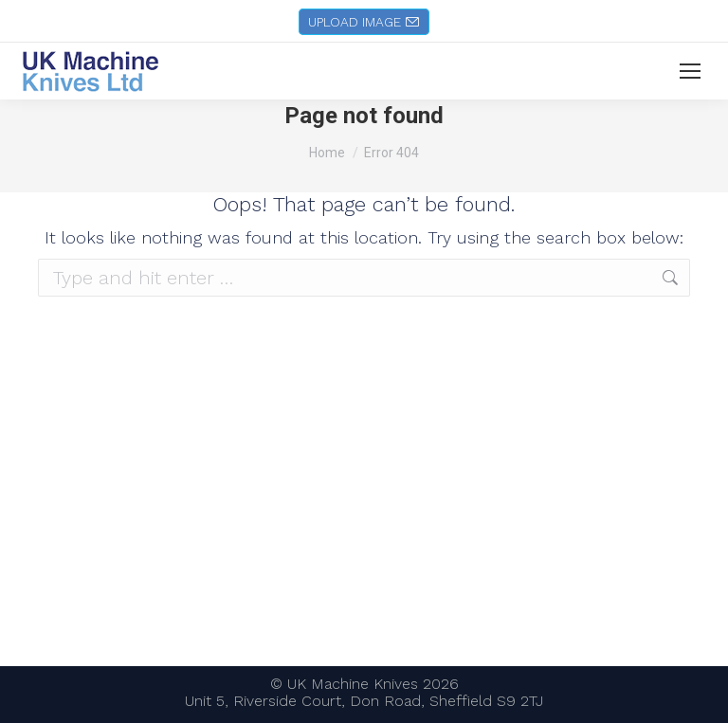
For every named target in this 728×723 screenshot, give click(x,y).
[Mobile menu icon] (690, 71)
